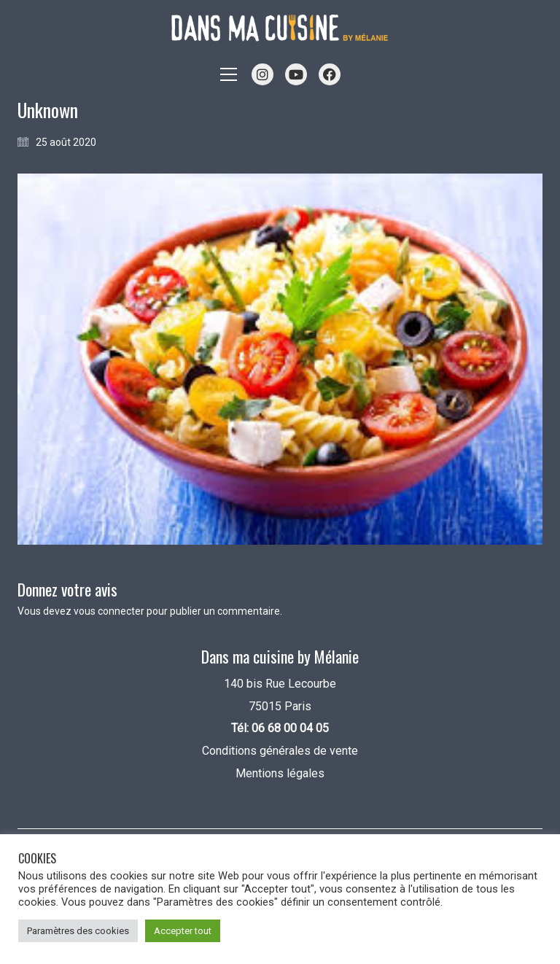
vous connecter (109, 611)
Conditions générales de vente (280, 751)
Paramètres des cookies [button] (78, 931)
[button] (229, 74)
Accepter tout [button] (183, 931)
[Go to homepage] (280, 28)
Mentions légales (280, 773)
